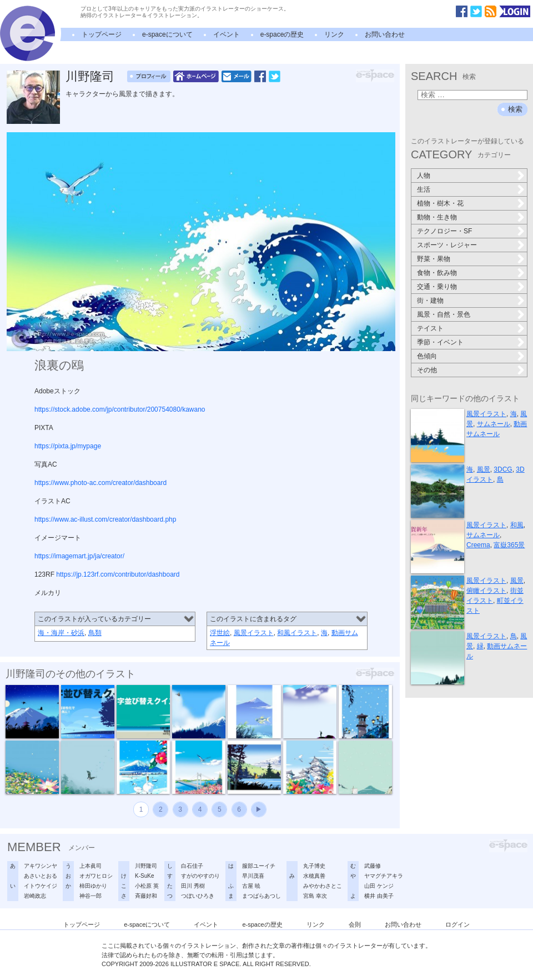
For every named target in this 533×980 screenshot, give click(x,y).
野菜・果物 (434, 259)
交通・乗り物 (437, 287)
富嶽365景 (509, 545)
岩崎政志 (35, 896)
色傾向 (427, 356)
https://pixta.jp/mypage (68, 446)
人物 (424, 176)
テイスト (430, 328)
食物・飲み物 (437, 273)
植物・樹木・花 (440, 203)
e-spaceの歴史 (282, 34)
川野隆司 (90, 76)
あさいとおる (41, 876)
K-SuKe (144, 876)
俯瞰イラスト (486, 591)
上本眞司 (90, 866)
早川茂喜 (253, 876)
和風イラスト (297, 633)
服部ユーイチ (259, 866)
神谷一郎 (90, 896)
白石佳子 (192, 866)
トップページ (102, 34)
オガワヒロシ (96, 876)
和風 (517, 525)
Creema (478, 545)
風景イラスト (254, 633)
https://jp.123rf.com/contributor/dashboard (118, 574)
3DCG (503, 469)
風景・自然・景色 (444, 314)
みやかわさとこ (323, 886)
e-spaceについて (167, 34)
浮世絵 (220, 633)
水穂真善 (314, 876)
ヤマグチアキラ (384, 876)
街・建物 (430, 301)
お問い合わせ (385, 34)
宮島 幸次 (315, 896)
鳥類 (95, 633)
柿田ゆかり (93, 886)
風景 (484, 469)
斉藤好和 (146, 896)
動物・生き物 (437, 217)
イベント (227, 34)
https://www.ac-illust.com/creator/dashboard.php (105, 519)
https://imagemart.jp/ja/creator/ (79, 556)
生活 (424, 189)
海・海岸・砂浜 (61, 633)
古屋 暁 (251, 886)
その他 (427, 370)
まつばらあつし (262, 896)
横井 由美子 (379, 896)
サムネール (494, 424)
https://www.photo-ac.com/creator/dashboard (100, 483)
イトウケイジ (41, 886)
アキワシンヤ (41, 866)
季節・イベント (440, 342)
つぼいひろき (198, 896)
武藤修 (373, 866)
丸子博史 (314, 866)
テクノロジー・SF (444, 231)
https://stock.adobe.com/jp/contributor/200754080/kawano (120, 409)
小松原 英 (147, 886)
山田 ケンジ (379, 886)
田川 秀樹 (193, 886)
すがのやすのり (200, 876)
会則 (355, 924)
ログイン (457, 924)
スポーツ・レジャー (447, 245)
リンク (334, 34)
